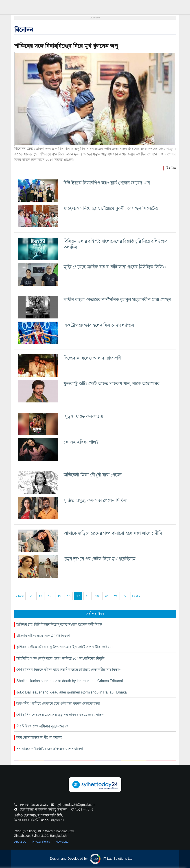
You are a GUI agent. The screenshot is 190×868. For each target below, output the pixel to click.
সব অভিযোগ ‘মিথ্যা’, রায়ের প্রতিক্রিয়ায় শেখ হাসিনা (50, 749)
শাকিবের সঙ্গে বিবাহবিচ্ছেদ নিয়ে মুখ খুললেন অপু (66, 46)
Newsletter (62, 842)
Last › (136, 596)
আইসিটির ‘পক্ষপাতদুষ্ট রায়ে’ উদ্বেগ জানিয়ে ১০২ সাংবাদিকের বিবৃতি (60, 658)
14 (50, 596)
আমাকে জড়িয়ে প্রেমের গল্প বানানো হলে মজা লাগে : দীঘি (113, 533)
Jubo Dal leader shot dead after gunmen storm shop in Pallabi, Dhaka (72, 692)
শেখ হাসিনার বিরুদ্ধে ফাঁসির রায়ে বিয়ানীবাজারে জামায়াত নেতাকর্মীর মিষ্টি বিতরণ (69, 670)
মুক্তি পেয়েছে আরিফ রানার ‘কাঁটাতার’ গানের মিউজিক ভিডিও (115, 267)
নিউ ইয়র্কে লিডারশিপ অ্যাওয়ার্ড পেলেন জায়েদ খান (107, 183)
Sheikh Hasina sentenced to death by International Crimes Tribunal (70, 681)
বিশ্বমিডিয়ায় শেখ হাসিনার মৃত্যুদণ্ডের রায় (43, 726)
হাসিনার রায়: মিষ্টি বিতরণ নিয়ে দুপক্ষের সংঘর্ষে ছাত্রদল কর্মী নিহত (59, 624)
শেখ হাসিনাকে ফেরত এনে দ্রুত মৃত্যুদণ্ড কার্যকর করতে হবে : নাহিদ (60, 715)
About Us (21, 842)
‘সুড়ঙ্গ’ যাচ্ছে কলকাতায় (83, 416)
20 (106, 596)
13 (40, 596)
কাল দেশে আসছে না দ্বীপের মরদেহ (39, 737)
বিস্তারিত (171, 168)
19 (97, 596)
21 (116, 596)
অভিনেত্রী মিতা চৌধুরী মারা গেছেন (93, 475)
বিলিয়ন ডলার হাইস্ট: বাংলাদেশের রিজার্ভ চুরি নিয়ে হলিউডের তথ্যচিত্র (116, 244)
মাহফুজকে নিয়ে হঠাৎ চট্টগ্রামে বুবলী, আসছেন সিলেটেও (111, 208)
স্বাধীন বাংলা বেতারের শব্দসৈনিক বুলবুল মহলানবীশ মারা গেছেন (117, 299)
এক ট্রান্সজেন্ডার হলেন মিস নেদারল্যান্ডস (99, 325)
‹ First (20, 596)
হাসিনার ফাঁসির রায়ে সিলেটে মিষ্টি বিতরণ (43, 636)
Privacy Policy (41, 842)
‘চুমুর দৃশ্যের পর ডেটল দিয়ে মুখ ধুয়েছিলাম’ (100, 559)
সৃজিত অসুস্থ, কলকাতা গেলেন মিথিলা (96, 500)
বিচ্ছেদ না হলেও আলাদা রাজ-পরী (93, 358)
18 (87, 596)
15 (59, 596)
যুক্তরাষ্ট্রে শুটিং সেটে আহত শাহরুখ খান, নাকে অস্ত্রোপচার (111, 383)
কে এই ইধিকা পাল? (81, 442)
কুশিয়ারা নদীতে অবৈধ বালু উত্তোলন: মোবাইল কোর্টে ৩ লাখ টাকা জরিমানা (65, 647)
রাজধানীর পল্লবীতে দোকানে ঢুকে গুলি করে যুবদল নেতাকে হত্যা (58, 703)
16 (69, 596)
